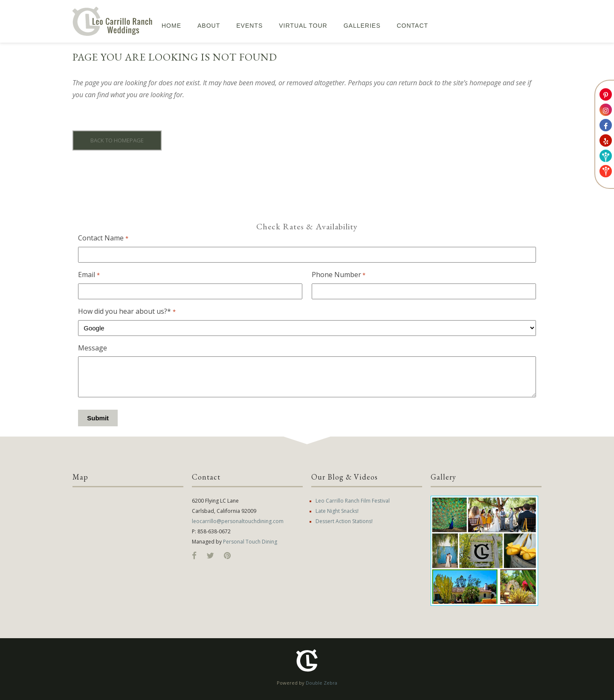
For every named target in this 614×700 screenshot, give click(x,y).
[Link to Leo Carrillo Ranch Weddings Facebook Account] (606, 125)
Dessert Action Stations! (344, 521)
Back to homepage (117, 140)
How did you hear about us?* (127, 312)
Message (93, 348)
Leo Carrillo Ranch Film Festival (353, 501)
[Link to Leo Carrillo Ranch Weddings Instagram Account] (606, 110)
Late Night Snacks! (337, 511)
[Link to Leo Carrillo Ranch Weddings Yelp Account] (606, 140)
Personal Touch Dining (250, 542)
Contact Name (103, 238)
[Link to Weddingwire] (606, 156)
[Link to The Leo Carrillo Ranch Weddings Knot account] (606, 171)
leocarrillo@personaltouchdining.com (238, 521)
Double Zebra (321, 683)
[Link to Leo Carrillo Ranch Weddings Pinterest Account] (606, 94)
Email (89, 275)
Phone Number (339, 275)
